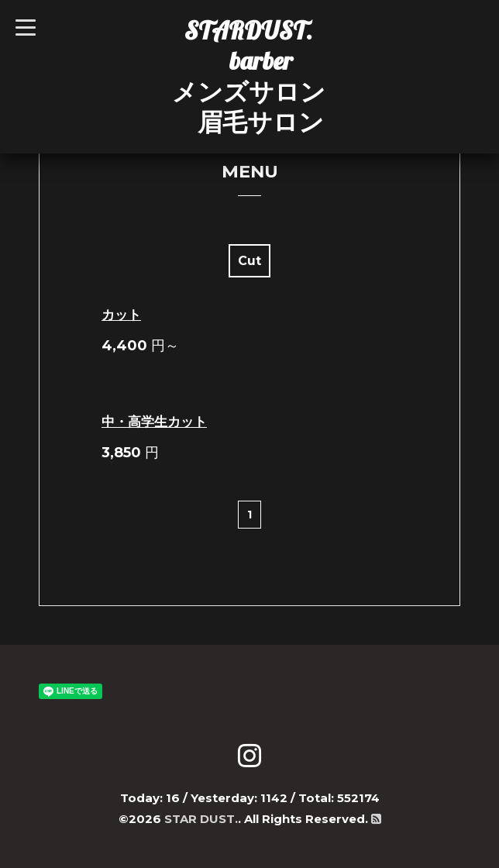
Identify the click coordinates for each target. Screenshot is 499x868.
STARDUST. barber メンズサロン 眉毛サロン (249, 76)
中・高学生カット (154, 422)
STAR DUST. (201, 819)
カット (121, 315)
